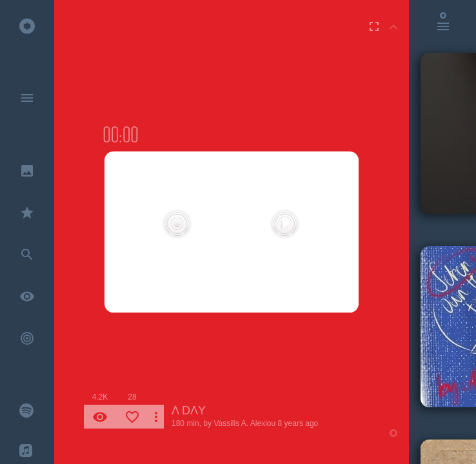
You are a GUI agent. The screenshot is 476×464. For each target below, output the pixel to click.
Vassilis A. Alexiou (244, 423)
